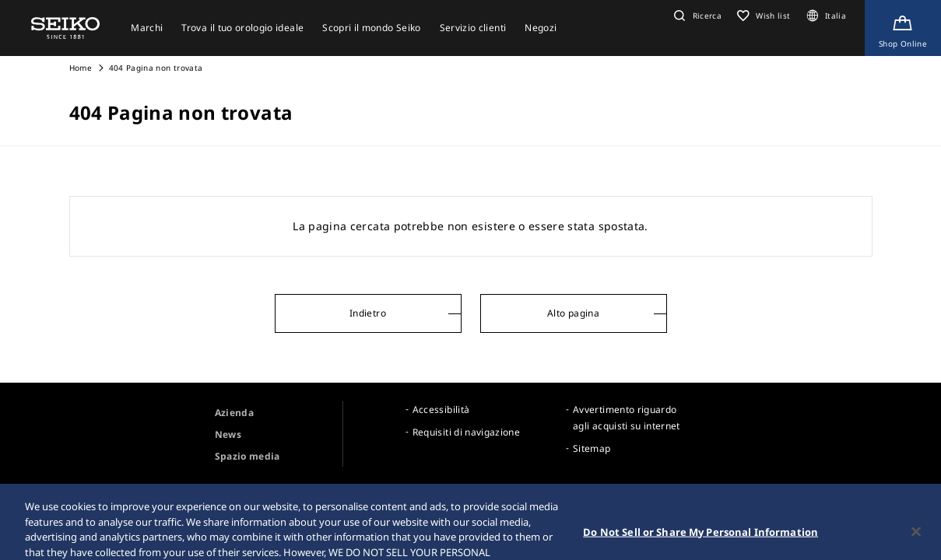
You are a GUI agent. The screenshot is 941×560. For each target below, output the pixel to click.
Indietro (368, 313)
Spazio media (248, 456)
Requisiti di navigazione (466, 432)
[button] (696, 16)
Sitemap (592, 448)
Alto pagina (573, 313)
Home (81, 68)
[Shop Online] (903, 28)
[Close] (916, 540)
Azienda (234, 413)
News (228, 434)
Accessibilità (441, 409)
